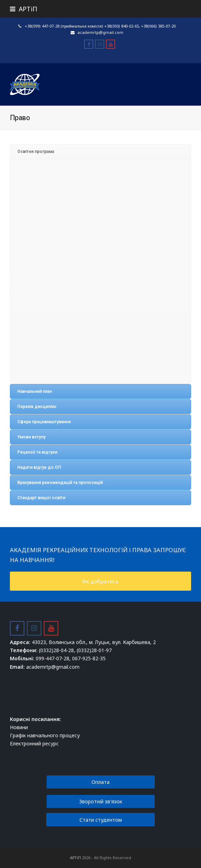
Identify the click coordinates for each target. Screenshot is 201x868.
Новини (19, 727)
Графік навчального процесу (45, 735)
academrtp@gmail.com (100, 32)
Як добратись (100, 581)
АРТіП (75, 858)
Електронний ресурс (34, 743)
